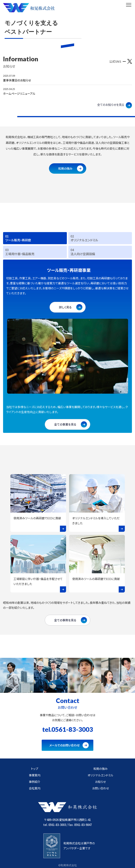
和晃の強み (65, 168)
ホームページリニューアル (19, 93)
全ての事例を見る (65, 620)
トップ (35, 769)
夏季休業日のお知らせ (17, 80)
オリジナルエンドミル (100, 775)
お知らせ (100, 782)
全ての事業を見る (65, 424)
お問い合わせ (101, 788)
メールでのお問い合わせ (64, 745)
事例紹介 (35, 782)
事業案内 (35, 775)
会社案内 (35, 788)
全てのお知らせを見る (111, 105)
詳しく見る (65, 307)
